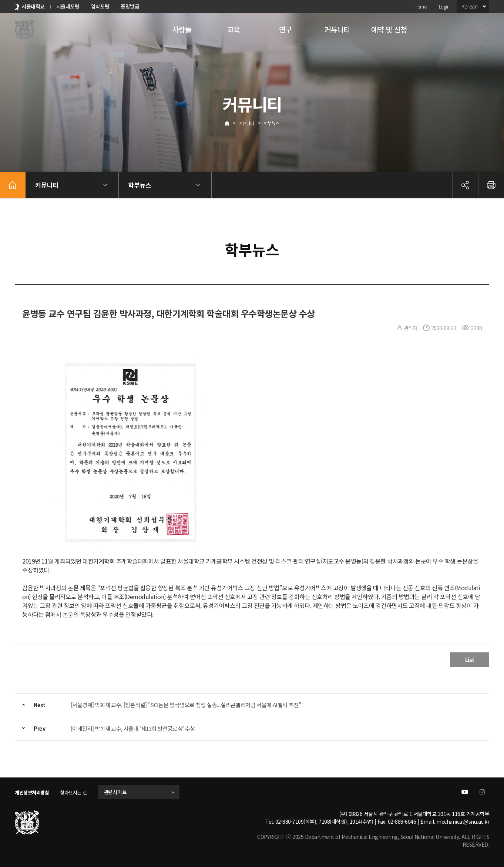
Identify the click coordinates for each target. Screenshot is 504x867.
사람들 (182, 29)
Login (444, 6)
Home (420, 6)
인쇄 (491, 185)
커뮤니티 (337, 29)
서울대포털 (68, 6)
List (470, 660)
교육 (233, 29)
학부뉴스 (272, 123)
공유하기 (465, 185)
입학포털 (100, 6)
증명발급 (130, 6)
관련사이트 (123, 792)
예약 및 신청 (389, 29)
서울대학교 (33, 6)
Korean (469, 6)
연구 (285, 29)
